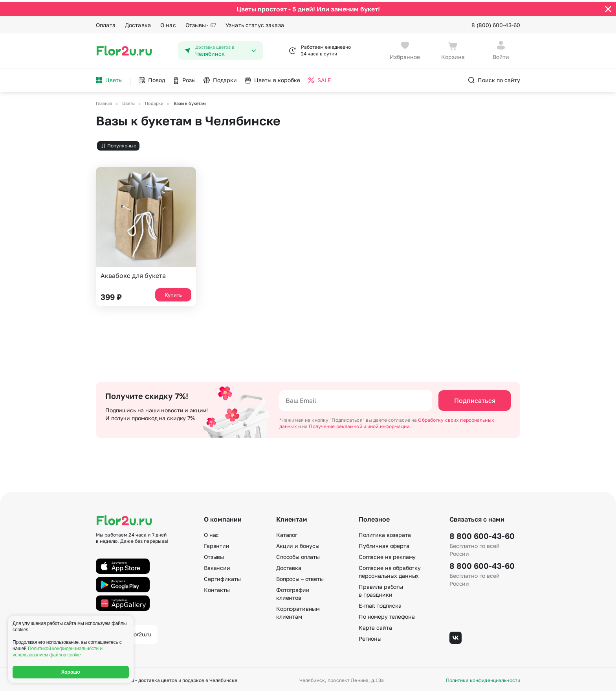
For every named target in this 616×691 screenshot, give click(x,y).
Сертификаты (222, 577)
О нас (168, 23)
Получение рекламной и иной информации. (360, 424)
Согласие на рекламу (387, 555)
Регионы (370, 637)
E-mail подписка (380, 604)
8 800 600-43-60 (482, 534)
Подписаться (475, 398)
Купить (173, 292)
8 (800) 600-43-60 (496, 23)
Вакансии (217, 566)
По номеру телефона (387, 615)
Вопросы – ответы (300, 577)
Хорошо (71, 672)
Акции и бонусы (298, 544)
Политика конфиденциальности (483, 678)
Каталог (287, 533)
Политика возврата (385, 533)
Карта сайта (375, 626)
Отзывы (201, 23)
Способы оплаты (298, 555)
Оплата (106, 23)
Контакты (217, 588)
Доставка (138, 23)
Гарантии (217, 544)
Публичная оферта (384, 544)
